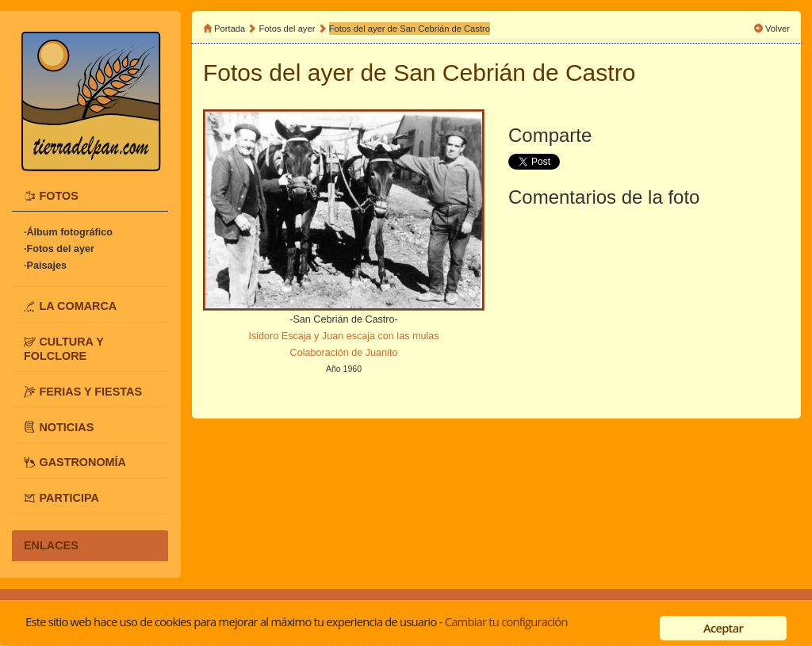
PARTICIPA (69, 498)
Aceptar (723, 628)
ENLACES (51, 545)
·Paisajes (45, 266)
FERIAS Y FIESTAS (90, 391)
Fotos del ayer (289, 29)
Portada (230, 29)
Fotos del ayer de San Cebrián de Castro (410, 29)
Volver (778, 29)
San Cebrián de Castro (514, 73)
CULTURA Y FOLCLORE (64, 349)
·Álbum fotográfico (68, 232)
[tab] (90, 196)
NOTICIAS (66, 426)
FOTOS (58, 196)
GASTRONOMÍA (82, 462)
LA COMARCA (78, 306)
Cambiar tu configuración (506, 621)
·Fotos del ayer (59, 249)
